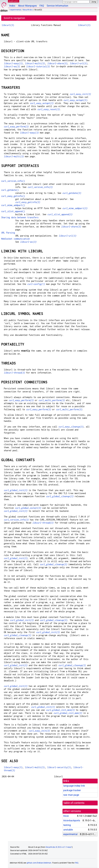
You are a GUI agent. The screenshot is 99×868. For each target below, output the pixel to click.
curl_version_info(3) (40, 187)
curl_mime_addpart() (13, 205)
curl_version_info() (13, 181)
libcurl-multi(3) (35, 63)
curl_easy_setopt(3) (75, 100)
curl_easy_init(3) (80, 94)
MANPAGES (14, 1)
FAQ (42, 6)
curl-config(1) (36, 284)
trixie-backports (72, 820)
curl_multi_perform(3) (52, 400)
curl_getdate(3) (72, 193)
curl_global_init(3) (16, 490)
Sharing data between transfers (20, 217)
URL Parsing (8, 233)
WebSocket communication (15, 239)
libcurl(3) (8, 25)
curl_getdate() (10, 190)
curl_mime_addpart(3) (75, 208)
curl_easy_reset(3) (49, 109)
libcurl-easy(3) (13, 63)
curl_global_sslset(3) (28, 508)
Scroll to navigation (14, 18)
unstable (68, 830)
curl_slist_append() (13, 211)
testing (67, 825)
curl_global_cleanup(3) (60, 496)
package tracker (72, 790)
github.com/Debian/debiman (39, 863)
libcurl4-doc (28, 10)
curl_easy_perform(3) (16, 126)
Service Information (57, 6)
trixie (66, 816)
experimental (16, 10)
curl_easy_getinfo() (13, 196)
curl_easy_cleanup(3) (71, 427)
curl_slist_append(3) (60, 214)
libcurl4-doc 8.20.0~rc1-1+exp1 (59, 847)
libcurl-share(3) (57, 63)
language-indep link (74, 786)
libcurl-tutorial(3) (38, 66)
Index (12, 6)
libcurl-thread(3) (14, 373)
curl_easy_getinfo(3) (28, 202)
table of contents (74, 803)
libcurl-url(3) (78, 63)
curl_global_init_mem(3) (60, 710)
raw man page (71, 795)
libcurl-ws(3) (12, 66)
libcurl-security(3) (59, 767)
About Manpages (27, 6)
